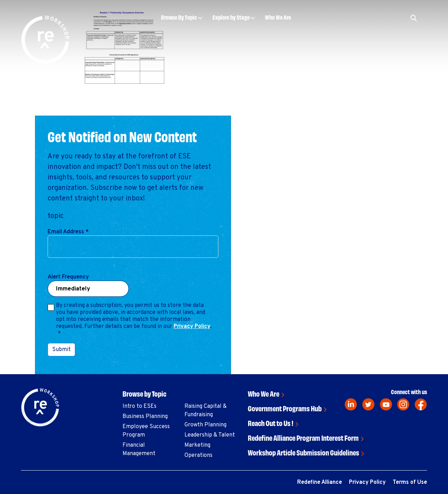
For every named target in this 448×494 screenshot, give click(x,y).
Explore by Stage (231, 17)
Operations (198, 455)
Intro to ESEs (139, 406)
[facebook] (421, 404)
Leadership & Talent (210, 435)
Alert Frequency (68, 277)
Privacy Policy (192, 327)
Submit (61, 350)
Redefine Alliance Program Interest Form (303, 437)
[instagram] (403, 404)
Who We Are (278, 17)
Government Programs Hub (285, 408)
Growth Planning (205, 425)
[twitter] (368, 404)
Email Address (68, 232)
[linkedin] (351, 404)
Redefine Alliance (320, 482)
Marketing (197, 445)
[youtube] (386, 404)
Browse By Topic (179, 17)
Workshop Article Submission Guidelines (303, 452)
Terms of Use (410, 482)
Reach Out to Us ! (271, 423)
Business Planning (145, 417)
